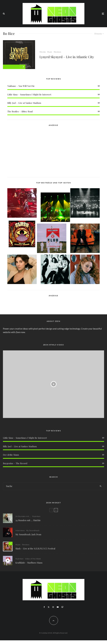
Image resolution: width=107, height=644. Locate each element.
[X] (49, 607)
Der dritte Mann (11, 455)
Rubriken (36, 516)
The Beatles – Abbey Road (20, 111)
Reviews (57, 52)
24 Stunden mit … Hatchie (28, 520)
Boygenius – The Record (15, 463)
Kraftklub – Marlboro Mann (29, 564)
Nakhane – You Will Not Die (21, 86)
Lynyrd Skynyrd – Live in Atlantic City (67, 57)
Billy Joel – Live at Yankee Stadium (24, 103)
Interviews (20, 530)
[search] (101, 486)
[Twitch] (62, 607)
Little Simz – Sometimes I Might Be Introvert (29, 94)
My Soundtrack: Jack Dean (28, 534)
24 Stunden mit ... (23, 516)
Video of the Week (33, 560)
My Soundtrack (33, 530)
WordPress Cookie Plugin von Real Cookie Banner (24, 642)
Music (50, 52)
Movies (43, 52)
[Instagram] (53, 607)
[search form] (50, 486)
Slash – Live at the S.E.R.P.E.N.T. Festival (35, 549)
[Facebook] (44, 607)
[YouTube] (58, 607)
